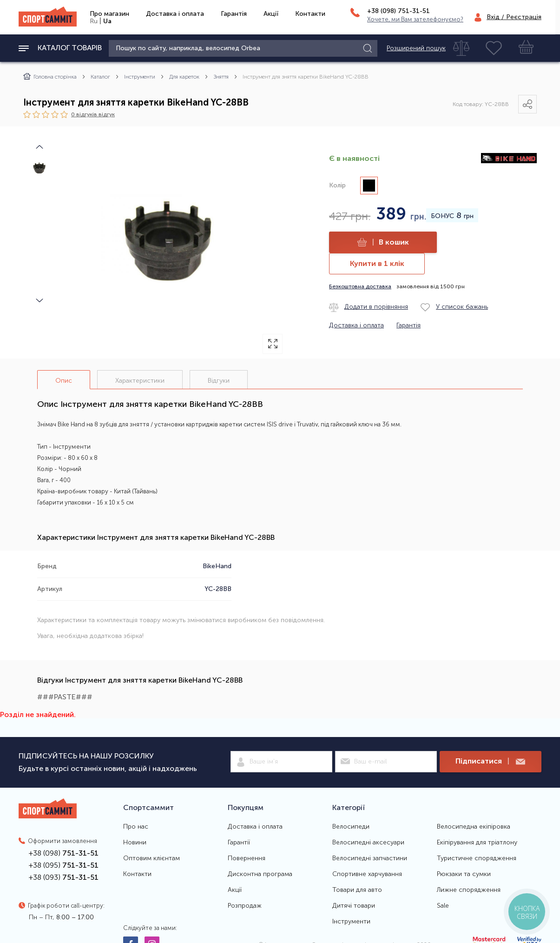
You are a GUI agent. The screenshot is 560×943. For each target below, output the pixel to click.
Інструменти (140, 77)
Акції (271, 14)
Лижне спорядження (469, 890)
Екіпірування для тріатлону (477, 843)
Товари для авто (357, 890)
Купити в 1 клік (377, 263)
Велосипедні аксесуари (368, 843)
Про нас (136, 827)
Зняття (221, 77)
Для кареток (184, 77)
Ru (94, 21)
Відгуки (219, 381)
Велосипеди (351, 827)
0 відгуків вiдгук (93, 114)
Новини (135, 843)
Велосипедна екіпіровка (474, 827)
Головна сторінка (50, 77)
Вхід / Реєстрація (514, 17)
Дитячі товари (354, 906)
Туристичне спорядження (477, 858)
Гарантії (239, 843)
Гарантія (234, 14)
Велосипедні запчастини (370, 858)
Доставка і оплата (175, 14)
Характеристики (140, 381)
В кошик (383, 242)
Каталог (100, 77)
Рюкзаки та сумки (464, 874)
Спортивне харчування (367, 874)
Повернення (247, 858)
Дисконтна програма (260, 874)
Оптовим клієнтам (152, 858)
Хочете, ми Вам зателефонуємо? (415, 19)
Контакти (310, 14)
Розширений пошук (416, 48)
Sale (443, 906)
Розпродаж (245, 906)
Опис (64, 381)
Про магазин (109, 14)
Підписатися (490, 761)
